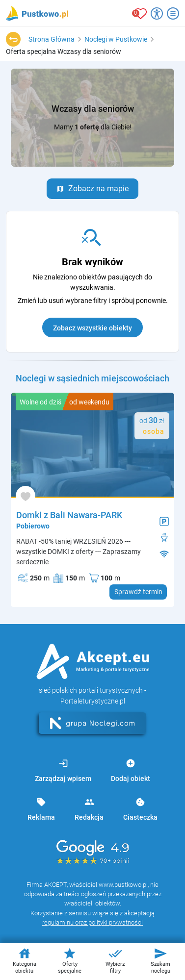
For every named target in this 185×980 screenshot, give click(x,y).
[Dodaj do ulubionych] (26, 496)
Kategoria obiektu (25, 960)
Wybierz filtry (115, 960)
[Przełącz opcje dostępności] (157, 13)
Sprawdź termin (138, 592)
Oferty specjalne (70, 960)
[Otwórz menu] (173, 13)
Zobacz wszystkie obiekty (92, 328)
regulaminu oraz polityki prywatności (92, 922)
